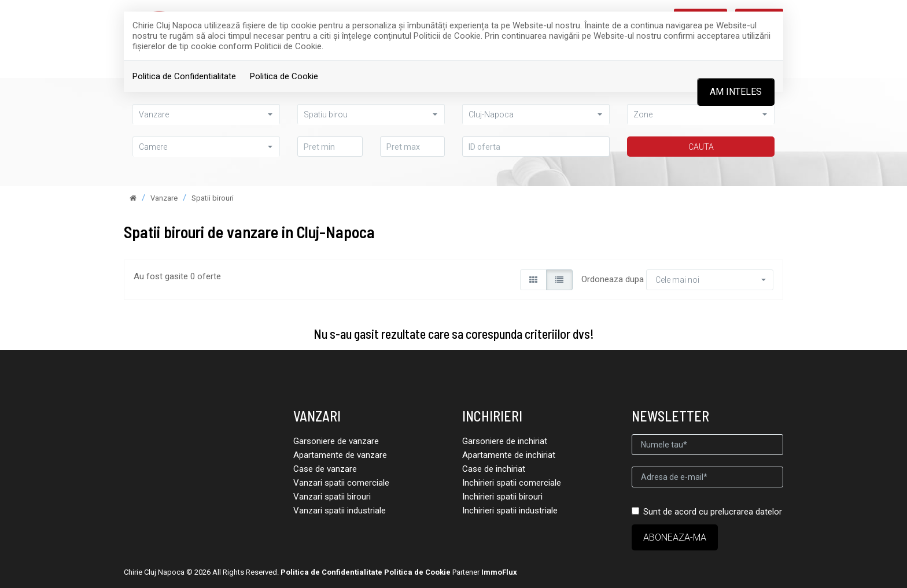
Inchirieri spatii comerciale (512, 483)
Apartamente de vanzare (340, 455)
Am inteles (736, 92)
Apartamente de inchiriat (509, 455)
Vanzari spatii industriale (340, 511)
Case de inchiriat (494, 469)
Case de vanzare (325, 469)
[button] (206, 147)
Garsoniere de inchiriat (505, 441)
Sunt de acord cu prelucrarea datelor (707, 512)
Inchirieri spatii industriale (510, 511)
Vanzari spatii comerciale (341, 483)
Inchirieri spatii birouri (502, 497)
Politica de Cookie (284, 76)
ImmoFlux (499, 572)
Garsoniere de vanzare (336, 441)
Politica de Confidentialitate (184, 76)
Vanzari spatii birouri (332, 497)
